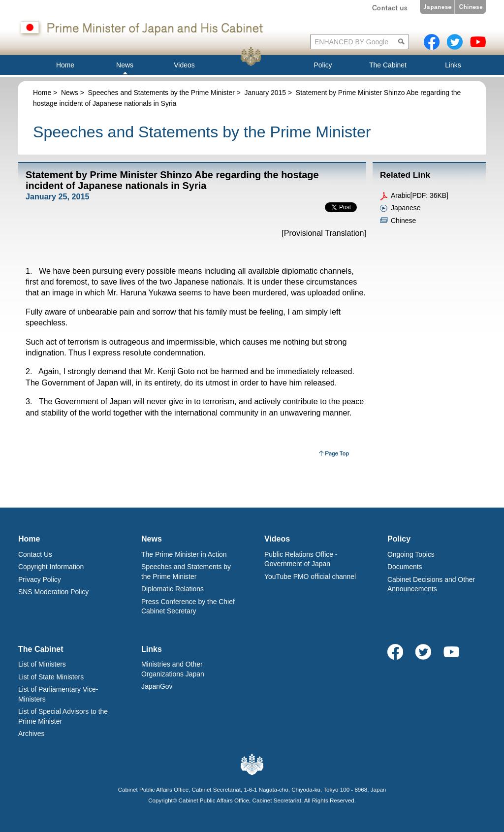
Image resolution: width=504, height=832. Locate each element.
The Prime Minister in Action (184, 554)
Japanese (406, 208)
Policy (399, 539)
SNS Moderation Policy (53, 592)
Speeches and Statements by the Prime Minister (161, 93)
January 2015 (265, 93)
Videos (277, 539)
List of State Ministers (51, 677)
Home (42, 93)
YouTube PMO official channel (310, 576)
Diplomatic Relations (173, 589)
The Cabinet (41, 649)
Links (152, 649)
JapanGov (157, 686)
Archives (31, 734)
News (70, 93)
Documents (405, 567)
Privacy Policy (40, 579)
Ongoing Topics (411, 554)
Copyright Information (51, 567)
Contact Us (35, 554)
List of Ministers (42, 664)
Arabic (401, 195)
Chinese (403, 221)
